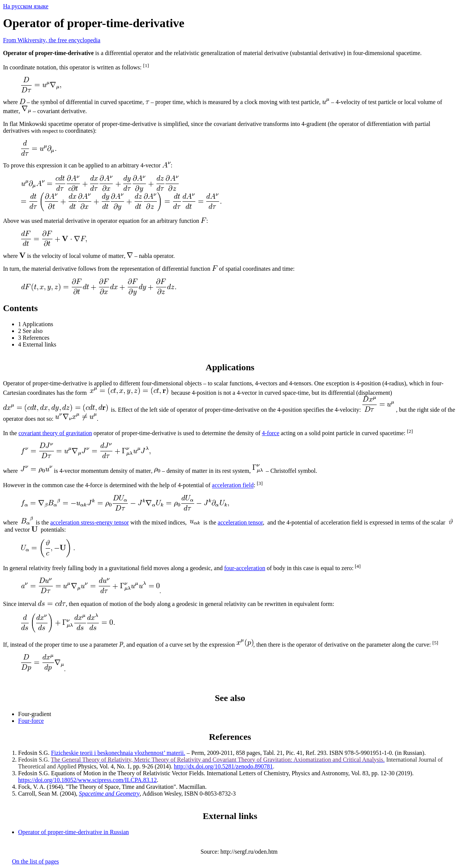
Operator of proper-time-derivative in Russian (74, 832)
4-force (271, 433)
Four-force (31, 721)
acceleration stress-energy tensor (90, 522)
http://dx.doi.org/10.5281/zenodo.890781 (223, 766)
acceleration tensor (240, 522)
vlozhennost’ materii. (118, 753)
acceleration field (233, 485)
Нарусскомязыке (26, 6)
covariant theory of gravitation (55, 433)
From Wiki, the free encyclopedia (52, 40)
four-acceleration (245, 568)
